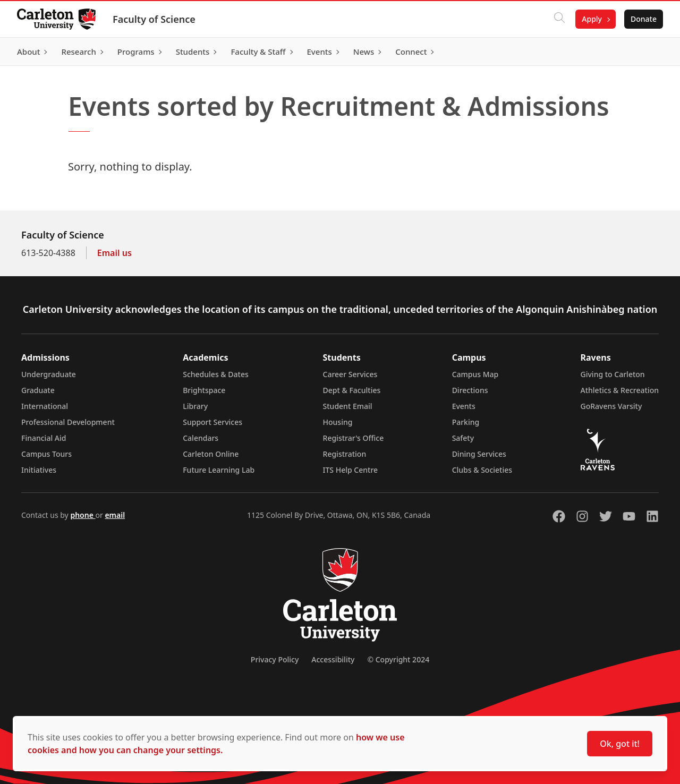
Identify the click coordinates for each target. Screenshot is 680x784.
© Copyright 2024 (398, 659)
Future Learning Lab (219, 470)
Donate (644, 19)
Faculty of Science (154, 19)
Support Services (212, 422)
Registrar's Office (354, 438)
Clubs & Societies (482, 470)
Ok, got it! (620, 744)
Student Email (348, 406)
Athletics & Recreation (620, 390)
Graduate (38, 390)
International (45, 406)
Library (195, 406)
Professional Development (68, 422)
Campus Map (475, 374)
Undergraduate (49, 374)
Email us (114, 253)
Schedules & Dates (216, 374)
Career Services (350, 374)
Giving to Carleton (613, 374)
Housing (338, 422)
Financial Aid (44, 438)
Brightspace (204, 390)
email (115, 515)
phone (83, 515)
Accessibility (333, 659)
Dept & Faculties (352, 390)
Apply (592, 19)
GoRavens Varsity (611, 406)
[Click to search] (559, 19)
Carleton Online (211, 454)
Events (464, 406)
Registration (345, 454)
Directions (470, 390)
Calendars (201, 438)
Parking (466, 422)
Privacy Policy (275, 659)
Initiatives (39, 470)
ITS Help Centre (351, 470)
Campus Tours (46, 454)
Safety (463, 438)
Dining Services (479, 454)
